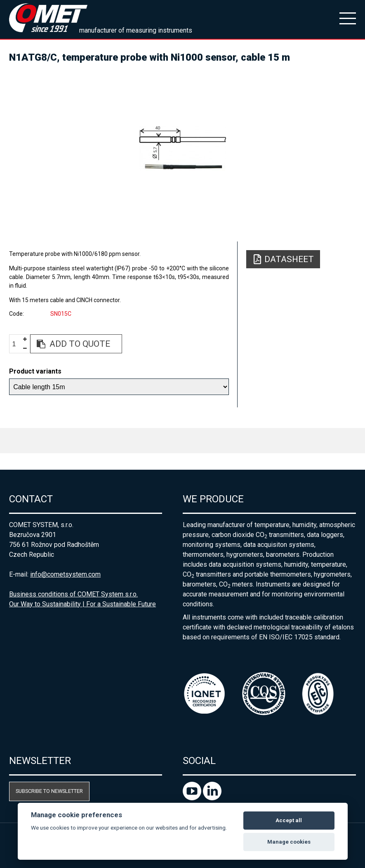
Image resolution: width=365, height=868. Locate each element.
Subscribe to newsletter (49, 791)
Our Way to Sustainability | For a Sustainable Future (82, 604)
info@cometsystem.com (65, 574)
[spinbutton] (17, 344)
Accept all (289, 820)
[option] (182, 149)
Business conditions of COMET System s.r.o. (73, 594)
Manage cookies (289, 842)
